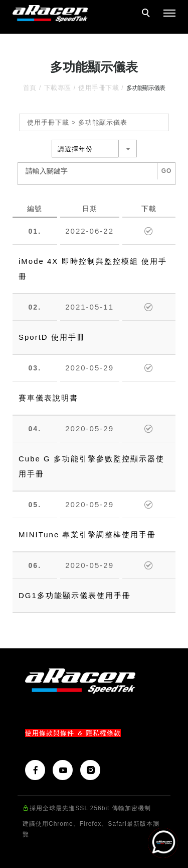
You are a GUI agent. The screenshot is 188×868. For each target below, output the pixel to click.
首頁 (30, 88)
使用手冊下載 (99, 88)
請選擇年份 (75, 149)
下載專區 (58, 88)
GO (167, 171)
